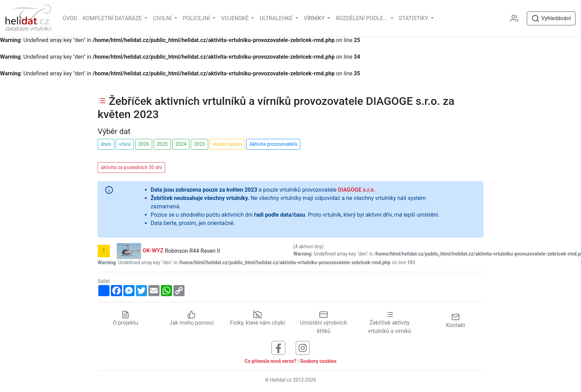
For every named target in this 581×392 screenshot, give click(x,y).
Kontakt (455, 321)
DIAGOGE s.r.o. (357, 190)
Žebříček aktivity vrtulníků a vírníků (390, 323)
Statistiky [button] (414, 18)
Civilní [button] (163, 18)
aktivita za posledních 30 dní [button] (131, 167)
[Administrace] (517, 18)
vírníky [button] (315, 18)
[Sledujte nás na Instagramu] (303, 348)
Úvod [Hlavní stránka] (70, 18)
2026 (144, 144)
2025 (162, 144)
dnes (106, 144)
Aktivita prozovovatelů (273, 144)
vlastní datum (227, 144)
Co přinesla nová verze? (271, 361)
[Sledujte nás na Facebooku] (278, 348)
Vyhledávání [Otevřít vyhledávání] (551, 18)
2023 (199, 144)
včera (125, 144)
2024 (181, 144)
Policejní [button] (197, 18)
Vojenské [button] (235, 18)
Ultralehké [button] (277, 18)
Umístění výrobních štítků (324, 323)
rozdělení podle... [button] (362, 18)
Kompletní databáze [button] (113, 18)
